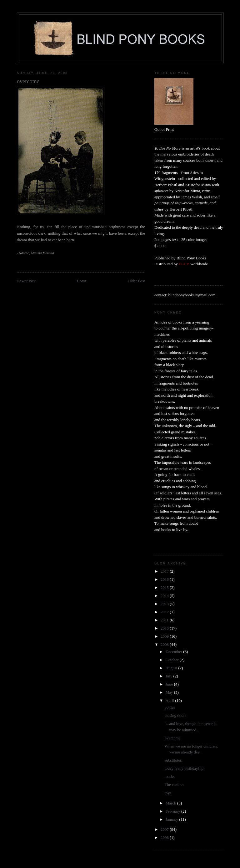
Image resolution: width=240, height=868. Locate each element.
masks (170, 776)
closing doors (175, 715)
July (170, 676)
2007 (165, 829)
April (170, 700)
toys (168, 793)
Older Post (136, 281)
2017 (165, 571)
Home (82, 281)
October (173, 660)
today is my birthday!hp (184, 768)
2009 (165, 636)
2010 (165, 628)
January (172, 819)
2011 (165, 620)
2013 (165, 604)
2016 (165, 579)
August (172, 668)
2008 (165, 644)
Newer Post (26, 281)
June (170, 684)
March (171, 803)
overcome (172, 738)
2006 (165, 837)
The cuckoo (174, 785)
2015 (165, 587)
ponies (170, 707)
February (173, 811)
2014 (165, 596)
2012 (165, 612)
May (170, 692)
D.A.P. (184, 264)
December (175, 652)
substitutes (173, 760)
